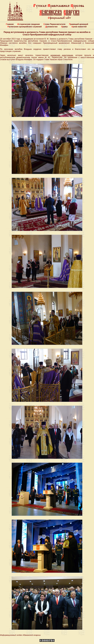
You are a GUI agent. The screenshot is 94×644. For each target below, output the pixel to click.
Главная (10, 24)
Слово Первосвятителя (54, 24)
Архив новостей (79, 27)
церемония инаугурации (62, 55)
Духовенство (51, 27)
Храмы (64, 27)
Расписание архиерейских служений (25, 27)
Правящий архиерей (79, 24)
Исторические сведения (28, 24)
